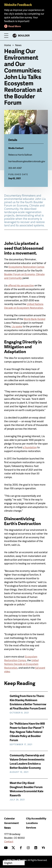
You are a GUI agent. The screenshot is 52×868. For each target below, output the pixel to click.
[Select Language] (14, 863)
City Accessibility (36, 818)
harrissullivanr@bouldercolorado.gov (27, 161)
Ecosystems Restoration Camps (26, 267)
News (18, 45)
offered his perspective (21, 285)
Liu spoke (17, 326)
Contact (9, 841)
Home (8, 45)
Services (31, 827)
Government (11, 823)
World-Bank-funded (34, 319)
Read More (15, 26)
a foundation (30, 447)
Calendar (9, 818)
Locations (32, 823)
